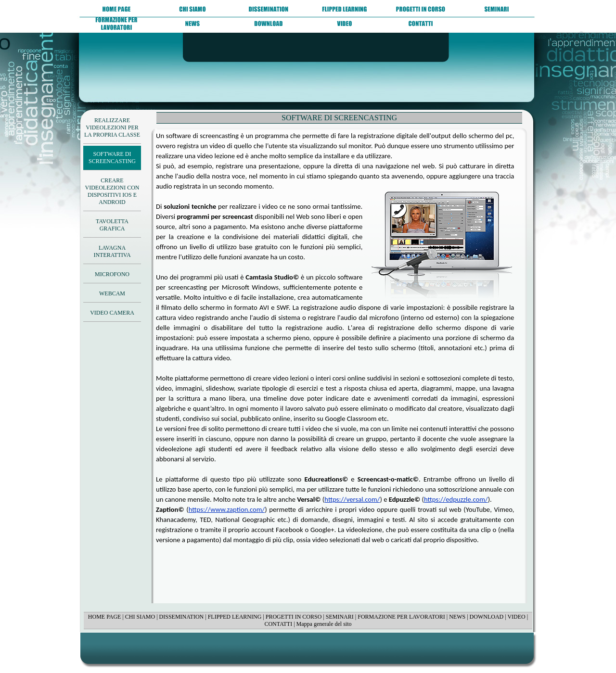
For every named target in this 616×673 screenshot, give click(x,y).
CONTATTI (278, 624)
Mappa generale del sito (324, 624)
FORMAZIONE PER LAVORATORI (401, 617)
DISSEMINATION (182, 617)
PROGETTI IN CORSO (294, 617)
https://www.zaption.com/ (227, 509)
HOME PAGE (105, 617)
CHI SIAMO (140, 617)
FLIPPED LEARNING (235, 617)
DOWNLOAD (487, 617)
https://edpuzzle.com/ (456, 499)
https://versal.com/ (352, 499)
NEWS (457, 617)
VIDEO (516, 617)
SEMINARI (340, 617)
